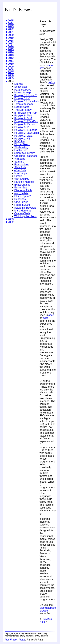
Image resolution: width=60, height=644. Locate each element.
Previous (47, 619)
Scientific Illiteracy (24, 153)
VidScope (20, 159)
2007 (11, 72)
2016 (11, 46)
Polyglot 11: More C (26, 95)
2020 (11, 35)
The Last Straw (23, 110)
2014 (11, 52)
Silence (18, 84)
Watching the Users (25, 216)
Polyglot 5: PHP (23, 127)
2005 (11, 78)
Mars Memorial (23, 211)
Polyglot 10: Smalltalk (26, 101)
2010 (11, 64)
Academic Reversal (25, 208)
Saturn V (19, 162)
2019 (11, 38)
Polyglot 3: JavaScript (27, 133)
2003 (11, 219)
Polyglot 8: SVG (23, 118)
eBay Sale (20, 170)
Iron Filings (20, 173)
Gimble (18, 176)
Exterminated (22, 107)
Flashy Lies (21, 150)
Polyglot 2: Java (23, 136)
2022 (11, 29)
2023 (11, 26)
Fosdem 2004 (22, 205)
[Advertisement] (18, 482)
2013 (11, 55)
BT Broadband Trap (25, 113)
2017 (11, 44)
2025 (11, 21)
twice (45, 318)
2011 (11, 61)
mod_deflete (21, 193)
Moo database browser (48, 609)
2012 (11, 58)
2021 (11, 32)
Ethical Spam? (22, 196)
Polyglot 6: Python (25, 124)
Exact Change (22, 185)
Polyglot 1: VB (22, 139)
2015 (11, 49)
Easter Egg (21, 188)
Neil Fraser (11, 640)
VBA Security (22, 179)
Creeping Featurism (26, 156)
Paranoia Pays (23, 90)
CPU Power (21, 202)
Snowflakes (21, 87)
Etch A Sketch (22, 144)
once (51, 315)
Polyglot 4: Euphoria (26, 130)
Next (42, 622)
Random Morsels (24, 182)
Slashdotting (21, 147)
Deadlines (20, 199)
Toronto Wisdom (24, 104)
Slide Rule (20, 167)
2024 (11, 23)
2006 (11, 75)
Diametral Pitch (23, 190)
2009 (11, 67)
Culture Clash (22, 213)
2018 (11, 41)
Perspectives (22, 165)
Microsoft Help (22, 93)
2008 (11, 70)
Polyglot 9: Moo (23, 116)
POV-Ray (20, 141)
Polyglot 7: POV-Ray (26, 121)
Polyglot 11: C (22, 98)
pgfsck (52, 82)
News (22, 640)
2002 (11, 222)
